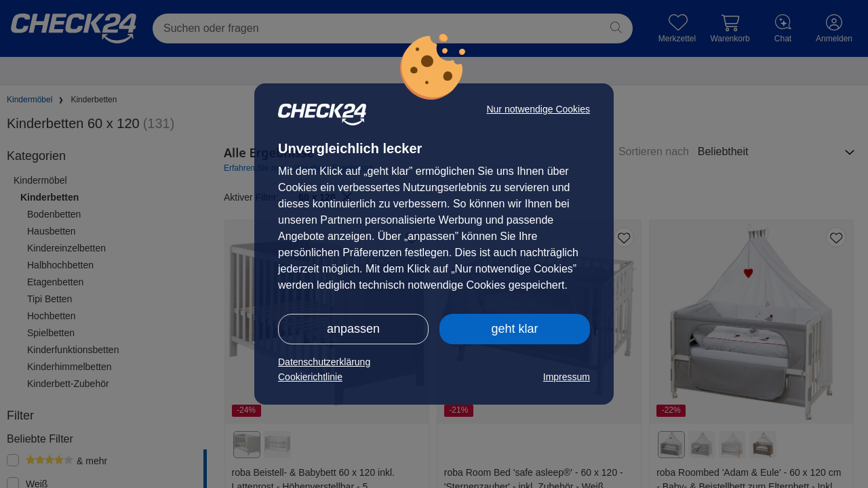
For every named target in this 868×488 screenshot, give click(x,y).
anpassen (353, 329)
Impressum (567, 377)
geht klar (514, 329)
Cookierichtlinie (310, 377)
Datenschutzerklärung (324, 362)
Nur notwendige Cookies (538, 109)
